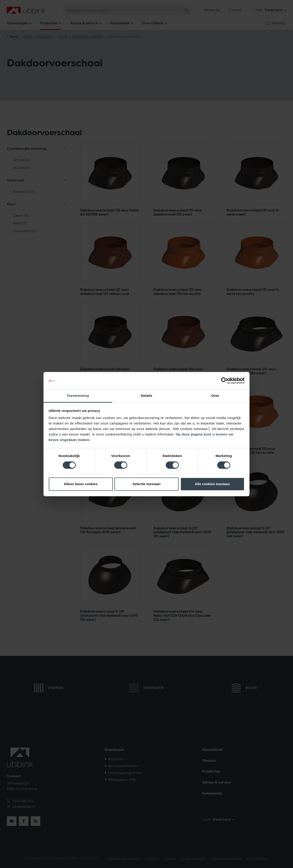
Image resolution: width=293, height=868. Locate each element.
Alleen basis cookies (81, 484)
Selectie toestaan (147, 484)
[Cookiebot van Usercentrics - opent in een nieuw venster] (224, 381)
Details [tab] (146, 396)
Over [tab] (215, 396)
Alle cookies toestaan (212, 484)
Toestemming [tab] (78, 396)
